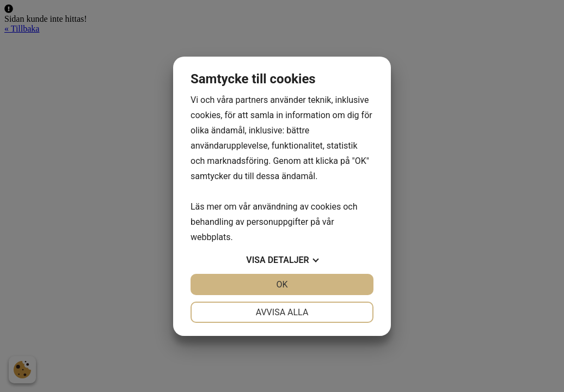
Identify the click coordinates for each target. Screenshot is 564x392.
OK (282, 284)
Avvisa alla (282, 312)
